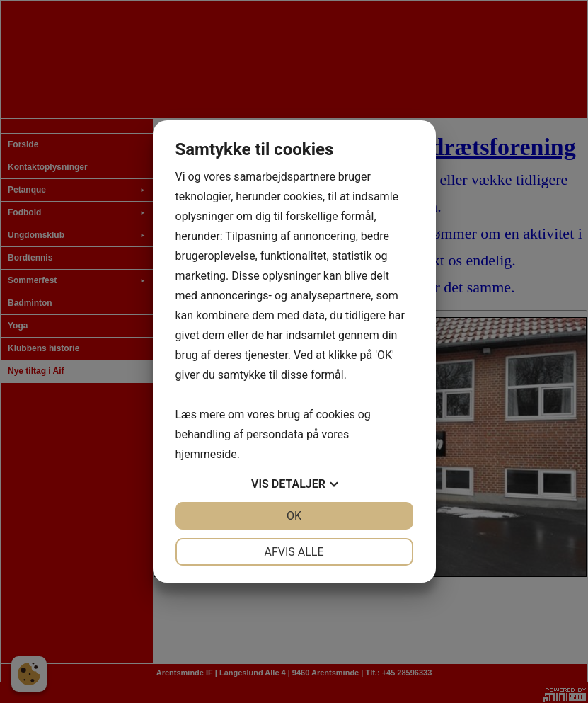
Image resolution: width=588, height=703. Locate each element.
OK (294, 516)
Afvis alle (294, 552)
